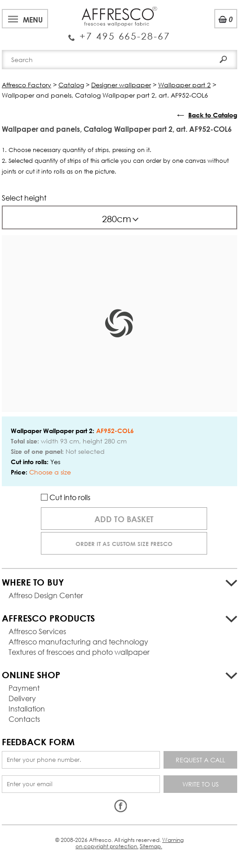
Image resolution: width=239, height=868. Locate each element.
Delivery (22, 698)
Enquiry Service (119, 32)
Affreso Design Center (46, 595)
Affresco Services (37, 631)
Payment (24, 688)
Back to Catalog (213, 115)
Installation (27, 709)
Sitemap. (151, 846)
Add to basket (124, 519)
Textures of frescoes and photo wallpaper (79, 652)
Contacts (24, 719)
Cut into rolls (66, 497)
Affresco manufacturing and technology (78, 642)
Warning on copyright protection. (130, 843)
